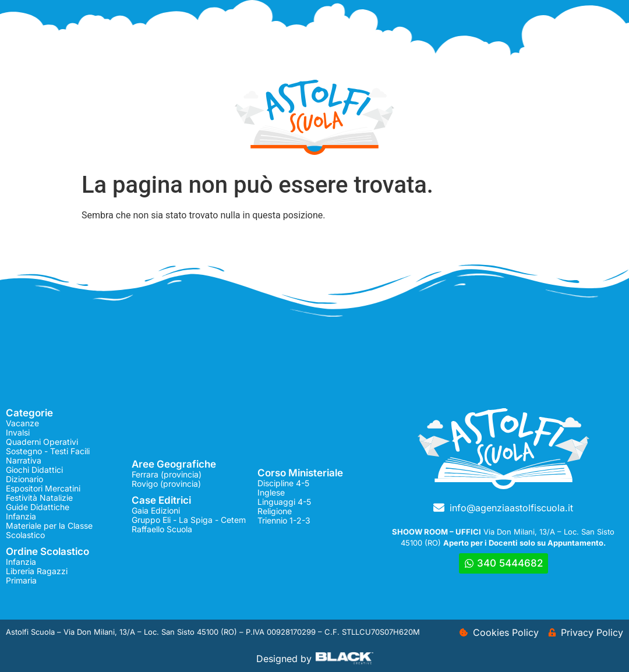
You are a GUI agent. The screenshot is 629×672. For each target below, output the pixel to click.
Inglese (271, 492)
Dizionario (24, 479)
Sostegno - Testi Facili (48, 451)
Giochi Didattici (34, 470)
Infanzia (21, 516)
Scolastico (25, 535)
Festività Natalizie (39, 498)
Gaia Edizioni (156, 510)
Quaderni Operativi (42, 442)
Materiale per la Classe (49, 526)
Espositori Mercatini (43, 488)
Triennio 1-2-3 (284, 520)
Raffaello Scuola (162, 529)
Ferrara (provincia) (167, 474)
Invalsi (18, 432)
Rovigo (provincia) (166, 484)
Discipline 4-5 (283, 483)
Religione (275, 511)
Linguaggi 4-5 (284, 502)
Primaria (21, 580)
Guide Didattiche (38, 507)
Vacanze (22, 423)
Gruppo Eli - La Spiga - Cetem (189, 520)
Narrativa (24, 460)
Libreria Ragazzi (37, 571)
